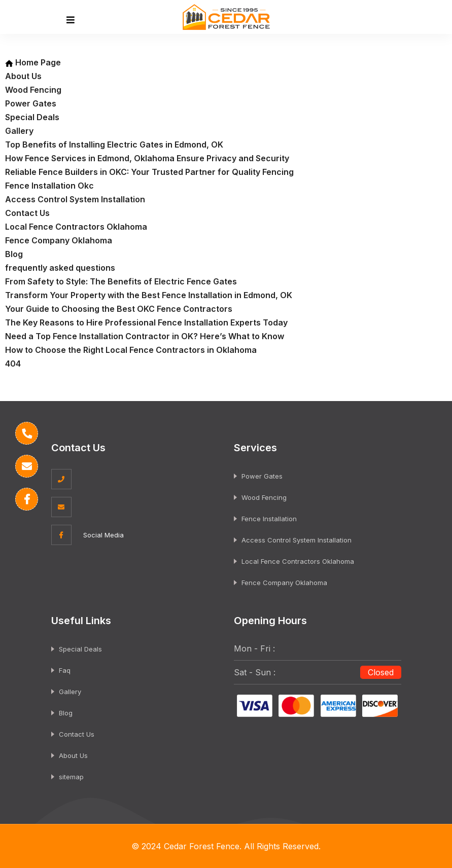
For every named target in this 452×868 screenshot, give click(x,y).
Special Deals (32, 117)
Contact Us (27, 213)
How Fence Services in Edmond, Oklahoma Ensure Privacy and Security (147, 158)
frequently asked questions (60, 268)
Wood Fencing (33, 90)
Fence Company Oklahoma (59, 240)
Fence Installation (269, 519)
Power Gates (31, 103)
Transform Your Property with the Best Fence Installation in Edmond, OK (149, 295)
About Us (23, 76)
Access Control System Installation (75, 199)
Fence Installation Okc (49, 186)
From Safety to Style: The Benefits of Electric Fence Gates (121, 281)
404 (13, 364)
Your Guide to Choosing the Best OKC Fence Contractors (119, 309)
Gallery (19, 131)
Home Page (33, 62)
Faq (65, 670)
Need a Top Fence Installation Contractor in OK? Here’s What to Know (145, 336)
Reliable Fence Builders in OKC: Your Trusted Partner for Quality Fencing (149, 172)
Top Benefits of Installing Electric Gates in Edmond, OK (114, 144)
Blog (14, 254)
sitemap (71, 777)
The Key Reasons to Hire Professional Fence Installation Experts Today (146, 322)
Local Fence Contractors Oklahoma (76, 227)
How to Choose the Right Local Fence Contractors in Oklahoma (131, 350)
